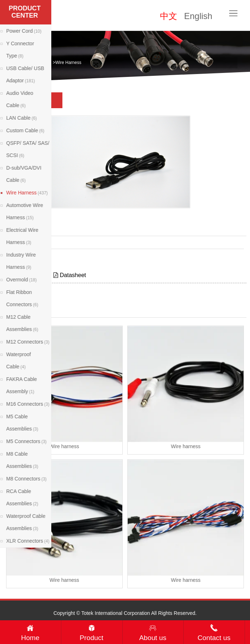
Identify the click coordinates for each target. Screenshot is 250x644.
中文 (169, 16)
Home (25, 63)
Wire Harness (68, 63)
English (198, 16)
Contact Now (19, 259)
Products (43, 63)
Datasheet (70, 275)
